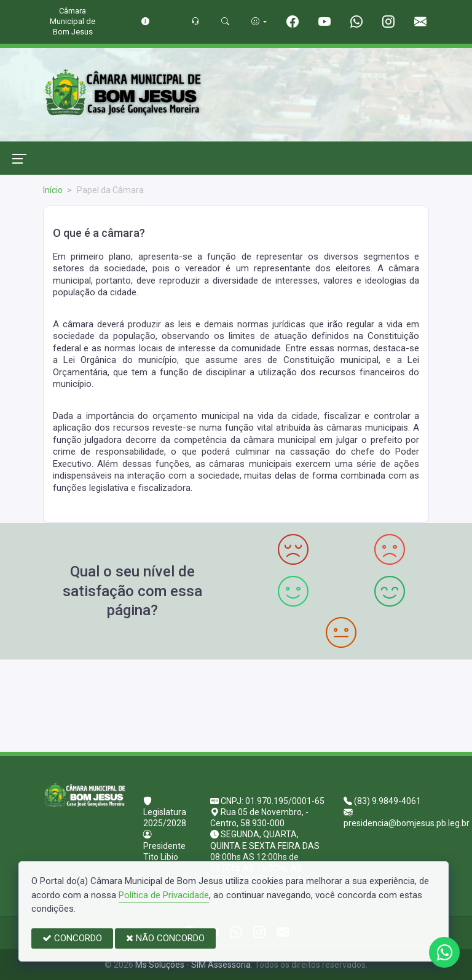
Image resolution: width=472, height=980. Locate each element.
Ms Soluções (160, 965)
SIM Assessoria (221, 965)
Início (53, 190)
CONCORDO (72, 938)
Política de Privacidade (164, 895)
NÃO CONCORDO (165, 938)
